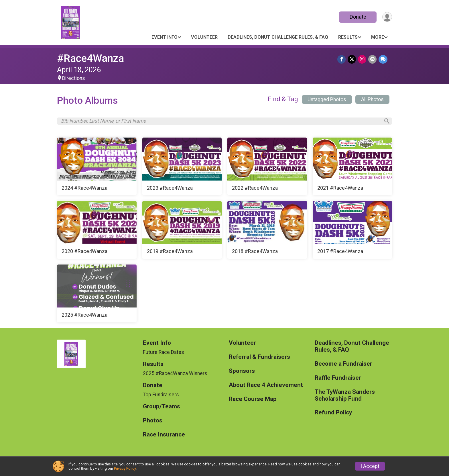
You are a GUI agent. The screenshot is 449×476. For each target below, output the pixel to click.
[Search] (385, 122)
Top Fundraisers (161, 396)
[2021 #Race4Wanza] (352, 168)
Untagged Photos (327, 99)
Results (348, 37)
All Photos (372, 99)
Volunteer (204, 37)
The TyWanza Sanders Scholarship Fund (345, 396)
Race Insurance (164, 436)
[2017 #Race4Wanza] (352, 231)
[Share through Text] (383, 59)
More (378, 37)
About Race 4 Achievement (266, 386)
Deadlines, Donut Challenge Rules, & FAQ (278, 37)
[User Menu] (387, 17)
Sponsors (242, 372)
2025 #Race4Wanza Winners (175, 375)
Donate (357, 17)
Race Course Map (253, 400)
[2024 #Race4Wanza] (97, 168)
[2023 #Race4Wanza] (182, 168)
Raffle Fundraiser (338, 379)
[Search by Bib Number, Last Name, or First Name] (220, 122)
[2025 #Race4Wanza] (97, 295)
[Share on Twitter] (353, 59)
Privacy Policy (125, 468)
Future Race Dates (164, 353)
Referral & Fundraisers (259, 358)
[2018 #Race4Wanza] (267, 231)
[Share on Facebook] (343, 59)
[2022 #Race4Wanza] (267, 168)
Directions (74, 78)
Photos (153, 422)
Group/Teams (162, 408)
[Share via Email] (373, 59)
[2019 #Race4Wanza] (182, 231)
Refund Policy (333, 414)
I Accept (370, 466)
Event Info (165, 37)
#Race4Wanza (90, 58)
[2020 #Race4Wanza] (97, 231)
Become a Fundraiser (343, 365)
